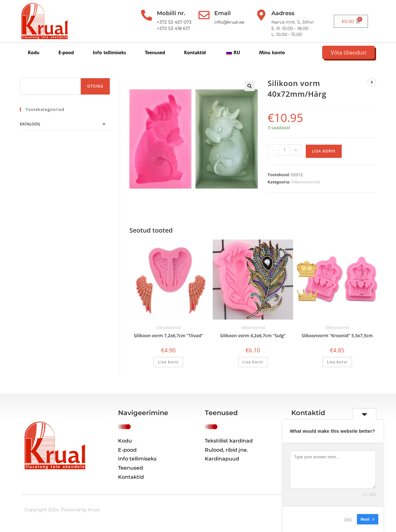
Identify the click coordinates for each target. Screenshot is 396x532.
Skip (348, 519)
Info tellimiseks (109, 54)
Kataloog (30, 128)
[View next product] (372, 87)
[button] (250, 90)
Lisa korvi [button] (168, 366)
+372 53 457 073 (172, 22)
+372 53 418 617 (171, 28)
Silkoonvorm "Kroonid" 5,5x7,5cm (337, 340)
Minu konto (272, 54)
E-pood (66, 54)
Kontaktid (195, 54)
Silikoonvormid (305, 186)
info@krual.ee (230, 22)
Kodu (34, 54)
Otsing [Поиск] (95, 91)
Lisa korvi (324, 155)
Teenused (155, 54)
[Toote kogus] (285, 154)
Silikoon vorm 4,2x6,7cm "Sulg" (253, 340)
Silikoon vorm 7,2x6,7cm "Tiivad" (168, 340)
